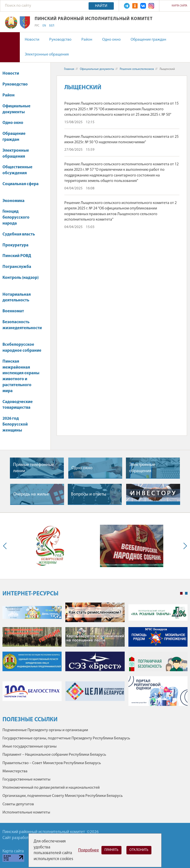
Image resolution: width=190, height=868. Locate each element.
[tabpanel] (95, 657)
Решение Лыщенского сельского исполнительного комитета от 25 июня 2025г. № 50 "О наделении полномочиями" (121, 140)
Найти (101, 6)
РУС (37, 26)
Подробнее (89, 850)
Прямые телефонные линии (34, 468)
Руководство (60, 40)
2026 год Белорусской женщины (15, 424)
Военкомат (13, 311)
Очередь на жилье (31, 494)
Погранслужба (17, 267)
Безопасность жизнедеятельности (22, 328)
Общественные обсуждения (17, 170)
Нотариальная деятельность (17, 298)
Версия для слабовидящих (10, 47)
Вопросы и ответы (89, 494)
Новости (32, 40)
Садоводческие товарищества (18, 405)
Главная (69, 69)
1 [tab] (181, 593)
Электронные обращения (47, 55)
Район (87, 40)
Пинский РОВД (17, 256)
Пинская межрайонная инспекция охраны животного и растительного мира (21, 376)
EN (44, 26)
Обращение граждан (148, 40)
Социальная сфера (21, 187)
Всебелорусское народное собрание (22, 348)
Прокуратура (18, 245)
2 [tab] (186, 593)
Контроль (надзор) (21, 280)
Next (184, 546)
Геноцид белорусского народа (16, 217)
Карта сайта (179, 6)
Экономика (16, 201)
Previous (6, 546)
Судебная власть (19, 234)
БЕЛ (52, 26)
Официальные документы (16, 109)
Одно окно (111, 40)
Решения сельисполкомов (137, 69)
